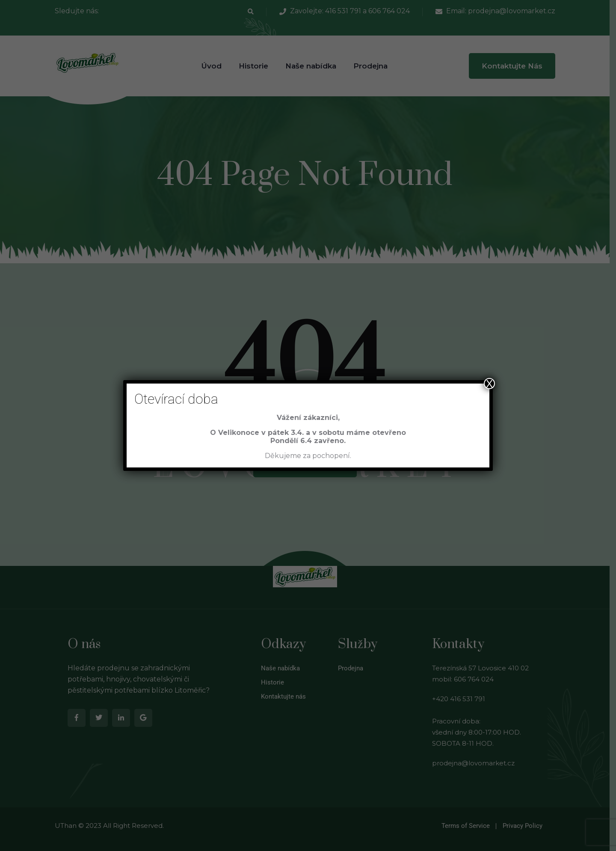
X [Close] (489, 384)
